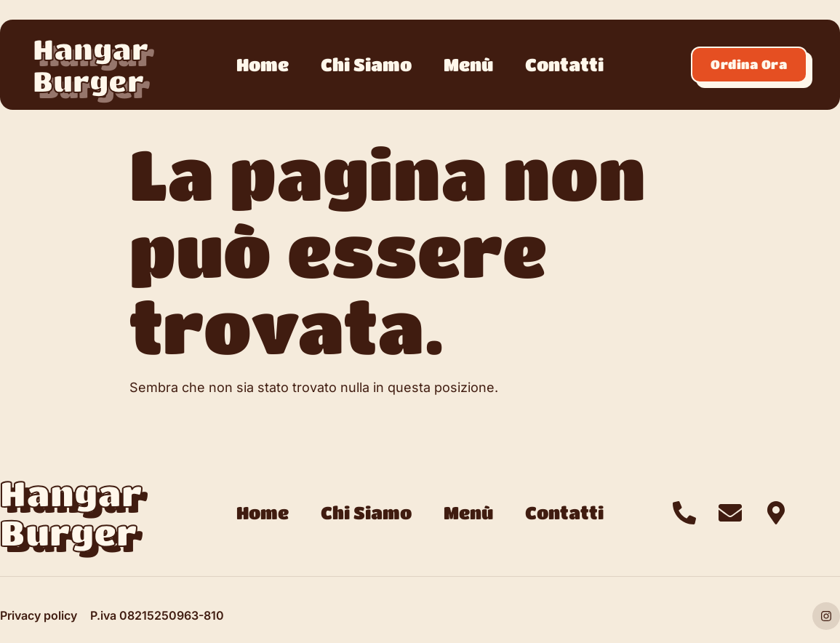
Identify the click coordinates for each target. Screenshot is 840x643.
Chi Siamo (366, 64)
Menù (468, 64)
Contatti (564, 64)
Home (263, 64)
